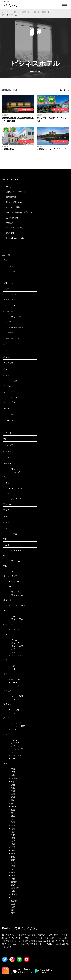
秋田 (12, 788)
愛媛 (12, 844)
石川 (12, 863)
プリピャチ (15, 317)
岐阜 (12, 816)
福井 (12, 797)
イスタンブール (17, 550)
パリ (12, 713)
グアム (13, 640)
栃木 (12, 854)
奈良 (12, 869)
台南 (12, 666)
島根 (12, 910)
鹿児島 (13, 778)
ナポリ (13, 740)
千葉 (12, 847)
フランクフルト (17, 619)
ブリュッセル (16, 595)
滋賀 (12, 822)
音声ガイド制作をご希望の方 (19, 212)
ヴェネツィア (16, 749)
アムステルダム (17, 605)
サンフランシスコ (18, 655)
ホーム (5, 12)
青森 (12, 829)
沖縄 (12, 838)
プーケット (15, 683)
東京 (12, 913)
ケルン (13, 616)
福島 (12, 794)
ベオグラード (16, 327)
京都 (12, 898)
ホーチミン (15, 561)
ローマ (13, 759)
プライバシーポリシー (16, 228)
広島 (12, 866)
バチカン (14, 746)
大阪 (12, 891)
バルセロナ (15, 729)
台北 (12, 669)
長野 (12, 879)
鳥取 (12, 775)
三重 (34, 12)
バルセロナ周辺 (17, 726)
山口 (12, 782)
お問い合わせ (12, 218)
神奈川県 (14, 888)
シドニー (14, 582)
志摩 (44, 12)
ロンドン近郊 (16, 696)
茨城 (12, 876)
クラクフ (14, 272)
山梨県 (13, 901)
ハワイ (13, 649)
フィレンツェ (16, 755)
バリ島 (13, 381)
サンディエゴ (16, 652)
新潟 (12, 872)
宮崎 (12, 791)
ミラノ (13, 752)
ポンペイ (14, 743)
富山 (12, 800)
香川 (12, 832)
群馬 (12, 885)
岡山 (12, 857)
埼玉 (12, 813)
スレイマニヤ (16, 489)
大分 (12, 841)
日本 (24, 12)
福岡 (12, 835)
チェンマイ (15, 679)
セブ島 (13, 534)
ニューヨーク (16, 643)
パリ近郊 (14, 710)
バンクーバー (16, 499)
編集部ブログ (12, 197)
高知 (12, 785)
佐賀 (12, 772)
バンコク (14, 686)
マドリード (15, 723)
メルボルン (15, 472)
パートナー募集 (13, 207)
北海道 (13, 894)
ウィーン (14, 469)
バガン (13, 397)
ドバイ (13, 294)
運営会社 (10, 233)
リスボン (14, 629)
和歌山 (13, 807)
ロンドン (14, 699)
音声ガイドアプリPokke (17, 192)
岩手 (12, 819)
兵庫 (12, 851)
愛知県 (13, 882)
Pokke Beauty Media (15, 238)
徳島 (12, 769)
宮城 (12, 825)
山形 (12, 810)
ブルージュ (15, 592)
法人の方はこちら (14, 202)
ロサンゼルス (16, 646)
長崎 (12, 907)
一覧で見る (63, 90)
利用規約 (10, 223)
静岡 (12, 860)
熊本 (12, 803)
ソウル (13, 571)
